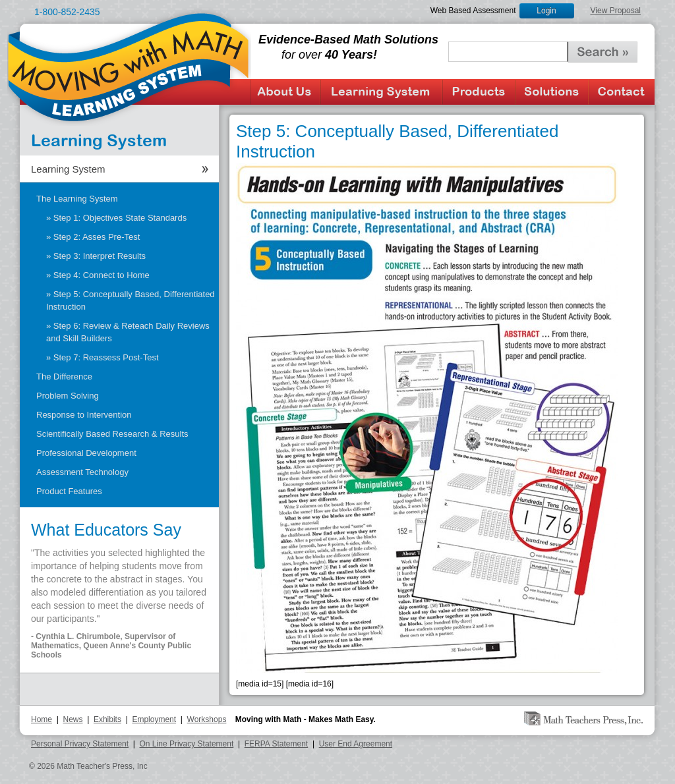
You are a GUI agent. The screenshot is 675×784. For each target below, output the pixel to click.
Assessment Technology (82, 472)
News (73, 719)
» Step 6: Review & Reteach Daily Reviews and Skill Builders (128, 332)
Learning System (381, 92)
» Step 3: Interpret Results (96, 256)
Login (546, 11)
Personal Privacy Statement (80, 744)
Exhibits (107, 719)
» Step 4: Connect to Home (98, 275)
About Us (285, 92)
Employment (154, 719)
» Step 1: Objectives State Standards (116, 218)
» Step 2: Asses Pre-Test (93, 237)
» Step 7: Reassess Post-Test (103, 357)
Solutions (552, 92)
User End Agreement (356, 744)
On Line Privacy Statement (187, 744)
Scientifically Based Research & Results (112, 434)
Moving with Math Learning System (129, 67)
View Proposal (616, 11)
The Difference (64, 377)
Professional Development (86, 453)
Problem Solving (68, 396)
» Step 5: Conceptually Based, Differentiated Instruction (131, 300)
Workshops (207, 719)
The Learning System (77, 199)
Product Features (69, 491)
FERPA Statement (277, 744)
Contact (622, 92)
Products (479, 92)
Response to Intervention (84, 415)
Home (42, 719)
